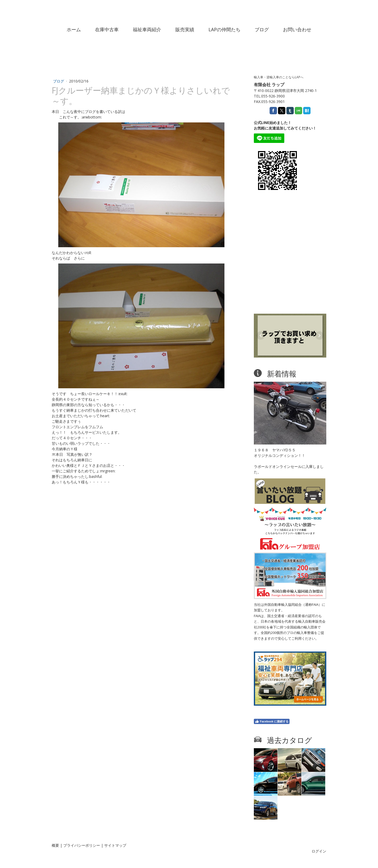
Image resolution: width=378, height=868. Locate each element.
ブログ (262, 29)
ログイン (319, 851)
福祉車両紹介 (147, 29)
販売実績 (185, 29)
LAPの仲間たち (224, 29)
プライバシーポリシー (82, 845)
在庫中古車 (107, 29)
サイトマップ (115, 845)
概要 (55, 845)
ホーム (74, 29)
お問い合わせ (297, 29)
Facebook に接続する (272, 721)
